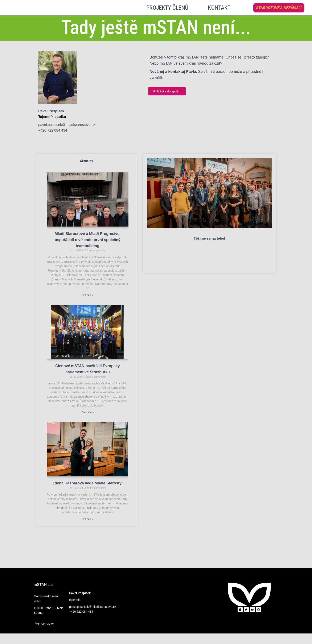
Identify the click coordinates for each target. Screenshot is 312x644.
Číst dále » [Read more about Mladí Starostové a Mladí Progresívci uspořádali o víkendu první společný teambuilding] (88, 306)
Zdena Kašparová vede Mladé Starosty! (88, 494)
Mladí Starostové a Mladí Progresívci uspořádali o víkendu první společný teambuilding (88, 250)
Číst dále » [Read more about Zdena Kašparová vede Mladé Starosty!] (88, 530)
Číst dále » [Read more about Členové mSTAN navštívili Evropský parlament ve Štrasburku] (88, 423)
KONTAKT (219, 13)
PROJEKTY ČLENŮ (167, 13)
